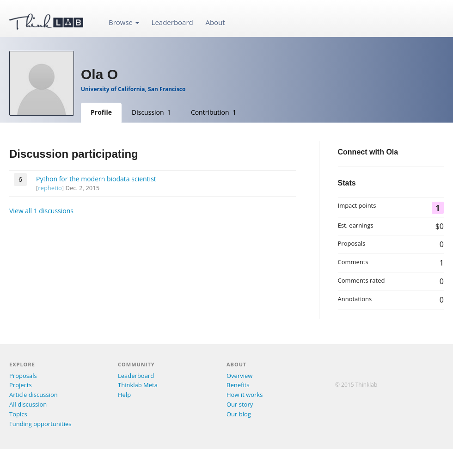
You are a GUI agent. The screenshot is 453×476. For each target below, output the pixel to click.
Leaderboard (172, 22)
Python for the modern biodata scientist (96, 179)
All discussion (28, 404)
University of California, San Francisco (133, 89)
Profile (101, 112)
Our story (240, 404)
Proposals (23, 376)
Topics (18, 414)
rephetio (50, 188)
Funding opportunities (40, 424)
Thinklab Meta (138, 385)
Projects (21, 385)
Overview (239, 376)
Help (124, 395)
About (215, 22)
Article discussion (34, 395)
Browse (124, 22)
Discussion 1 (151, 112)
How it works (245, 395)
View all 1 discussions (41, 211)
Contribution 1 (214, 112)
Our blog (239, 414)
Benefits (238, 385)
